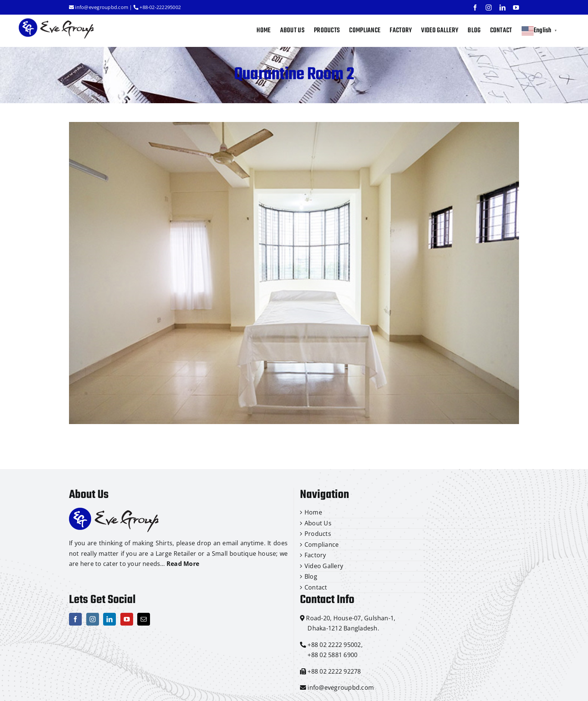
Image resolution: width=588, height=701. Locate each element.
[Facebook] (75, 619)
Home (313, 512)
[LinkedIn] (109, 619)
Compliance (322, 545)
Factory (315, 555)
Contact (316, 587)
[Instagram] (93, 619)
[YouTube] (127, 619)
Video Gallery (324, 566)
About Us (318, 523)
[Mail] (144, 619)
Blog (311, 576)
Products (318, 534)
